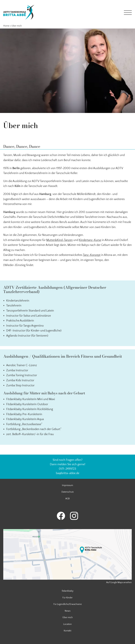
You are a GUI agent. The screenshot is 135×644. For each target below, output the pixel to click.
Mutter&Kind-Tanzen (59, 240)
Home (6, 26)
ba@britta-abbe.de (68, 473)
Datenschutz (68, 492)
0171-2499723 (67, 469)
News (68, 611)
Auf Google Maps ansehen (119, 582)
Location (67, 624)
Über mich (68, 617)
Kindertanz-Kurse (90, 240)
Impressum (67, 485)
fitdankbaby (68, 591)
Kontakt (67, 631)
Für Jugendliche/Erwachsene (68, 604)
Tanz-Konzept (92, 255)
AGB (67, 499)
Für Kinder (67, 598)
